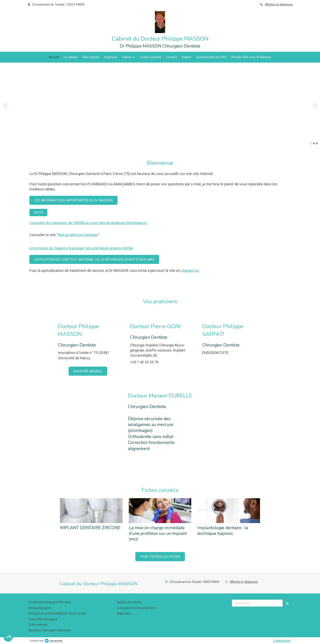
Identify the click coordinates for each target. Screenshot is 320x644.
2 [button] (314, 143)
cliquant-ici (190, 271)
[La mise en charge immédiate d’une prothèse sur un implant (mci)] (160, 511)
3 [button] (317, 143)
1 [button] (311, 143)
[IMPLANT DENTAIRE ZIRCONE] (91, 511)
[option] (160, 105)
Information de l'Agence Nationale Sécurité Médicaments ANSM (81, 248)
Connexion (282, 641)
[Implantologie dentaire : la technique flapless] (229, 511)
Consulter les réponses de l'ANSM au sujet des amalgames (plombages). (88, 223)
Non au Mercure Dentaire (78, 235)
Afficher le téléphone (279, 4)
